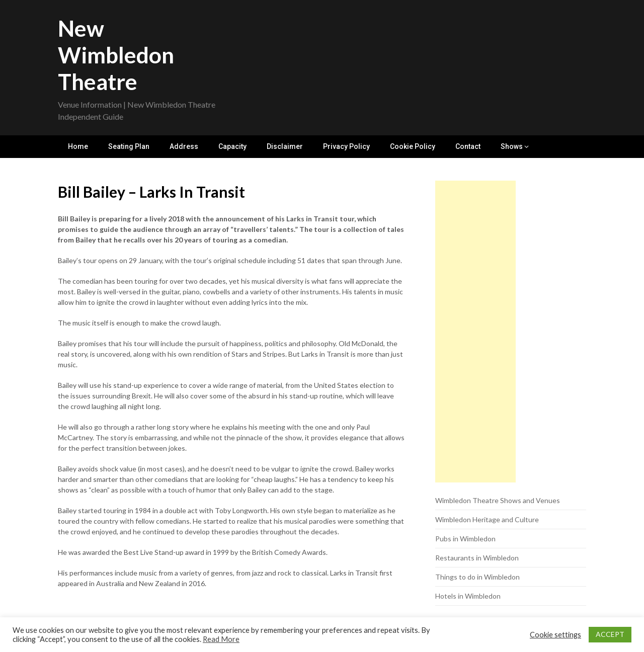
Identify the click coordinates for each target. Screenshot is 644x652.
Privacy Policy (346, 146)
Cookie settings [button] (555, 635)
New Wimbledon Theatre (116, 55)
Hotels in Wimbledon (468, 596)
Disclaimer (285, 146)
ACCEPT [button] (610, 634)
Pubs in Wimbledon (465, 539)
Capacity (232, 146)
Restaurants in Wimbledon (477, 558)
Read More (221, 639)
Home (78, 146)
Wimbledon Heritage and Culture (487, 519)
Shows (512, 146)
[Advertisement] (475, 332)
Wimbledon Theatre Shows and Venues (498, 500)
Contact (468, 146)
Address (184, 146)
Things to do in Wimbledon (477, 577)
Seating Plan (129, 146)
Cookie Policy (413, 146)
